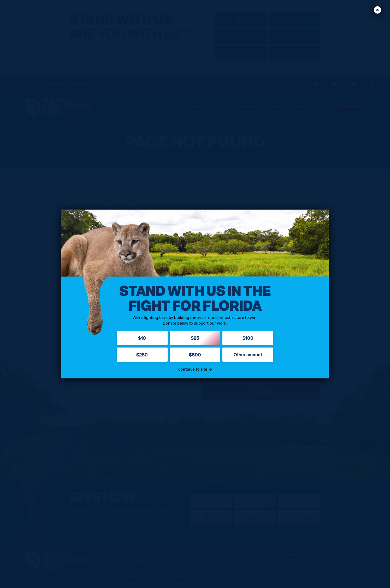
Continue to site (195, 369)
